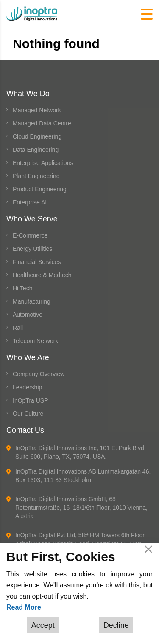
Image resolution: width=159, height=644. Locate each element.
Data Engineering (36, 150)
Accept (43, 625)
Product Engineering (40, 189)
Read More (24, 607)
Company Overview (39, 374)
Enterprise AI (30, 202)
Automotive (28, 315)
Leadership (27, 387)
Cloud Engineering (37, 136)
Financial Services (37, 262)
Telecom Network (35, 341)
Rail (18, 328)
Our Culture (28, 414)
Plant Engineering (36, 176)
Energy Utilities (32, 249)
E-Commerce (30, 235)
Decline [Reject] (116, 625)
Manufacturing (32, 301)
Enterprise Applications (43, 163)
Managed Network (37, 110)
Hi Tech (22, 288)
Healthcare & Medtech (42, 275)
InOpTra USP (31, 400)
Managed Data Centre (42, 123)
